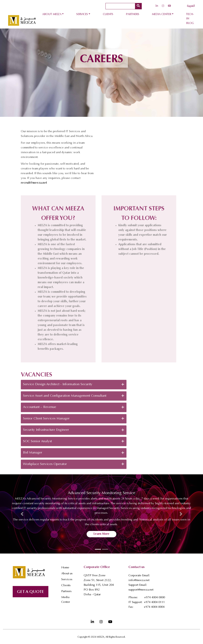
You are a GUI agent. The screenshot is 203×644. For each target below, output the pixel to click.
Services (82, 14)
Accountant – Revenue (74, 422)
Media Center (162, 14)
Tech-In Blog (190, 19)
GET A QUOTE (31, 592)
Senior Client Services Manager (74, 433)
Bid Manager (74, 467)
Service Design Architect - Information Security (74, 399)
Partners (133, 14)
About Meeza (52, 14)
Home (65, 568)
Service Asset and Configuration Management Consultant (74, 410)
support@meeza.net (141, 590)
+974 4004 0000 (155, 598)
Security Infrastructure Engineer (74, 444)
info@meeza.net (139, 580)
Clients (108, 14)
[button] (22, 514)
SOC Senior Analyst (74, 456)
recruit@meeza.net (34, 197)
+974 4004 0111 (154, 602)
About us (67, 574)
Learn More (101, 534)
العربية (191, 6)
